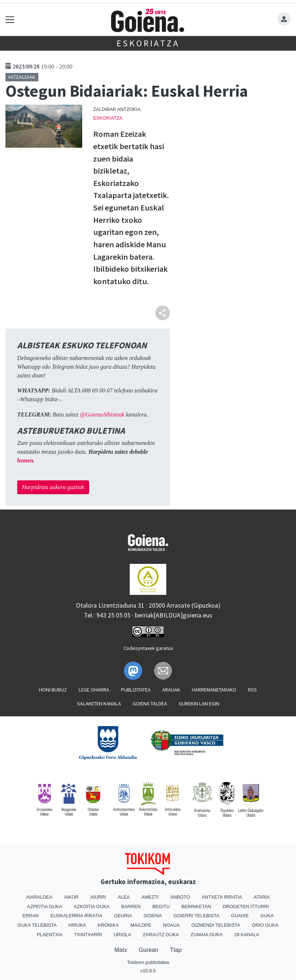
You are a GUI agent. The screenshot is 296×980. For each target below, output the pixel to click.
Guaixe (240, 916)
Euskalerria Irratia (76, 916)
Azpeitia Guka (45, 907)
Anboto (180, 897)
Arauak (171, 690)
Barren (131, 907)
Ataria (262, 897)
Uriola (122, 935)
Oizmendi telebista (216, 925)
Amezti (150, 897)
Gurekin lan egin (199, 704)
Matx (121, 950)
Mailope (141, 925)
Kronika (108, 925)
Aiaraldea (39, 897)
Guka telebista (37, 925)
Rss (253, 690)
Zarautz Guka (161, 935)
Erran (31, 916)
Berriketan (196, 907)
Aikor (71, 897)
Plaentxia (50, 935)
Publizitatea (136, 690)
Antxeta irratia (222, 897)
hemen (25, 460)
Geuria (123, 916)
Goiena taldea (150, 704)
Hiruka (77, 925)
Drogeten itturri (246, 907)
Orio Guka (265, 925)
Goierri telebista (196, 916)
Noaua (171, 925)
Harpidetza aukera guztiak (53, 487)
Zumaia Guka (207, 935)
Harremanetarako (214, 690)
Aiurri (98, 897)
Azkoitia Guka (92, 907)
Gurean (149, 950)
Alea (124, 897)
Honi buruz (53, 690)
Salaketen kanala (99, 704)
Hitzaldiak (22, 77)
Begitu (161, 907)
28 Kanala (247, 935)
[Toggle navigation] (10, 20)
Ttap (176, 950)
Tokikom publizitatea (148, 962)
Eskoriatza (148, 43)
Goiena (153, 916)
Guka (267, 916)
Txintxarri (88, 935)
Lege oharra (94, 690)
